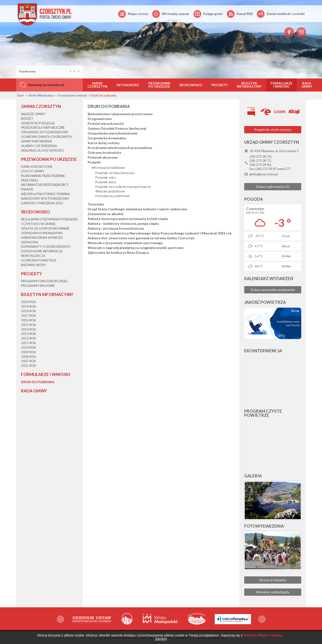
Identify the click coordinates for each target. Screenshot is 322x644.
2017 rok (29, 316)
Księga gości (208, 14)
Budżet (27, 119)
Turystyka (96, 204)
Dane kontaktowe (37, 167)
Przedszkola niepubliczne (43, 127)
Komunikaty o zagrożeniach (46, 247)
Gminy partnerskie (37, 141)
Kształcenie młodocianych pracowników (120, 148)
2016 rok (29, 320)
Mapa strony (133, 14)
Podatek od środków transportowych (123, 187)
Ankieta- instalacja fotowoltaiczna (116, 228)
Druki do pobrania (38, 382)
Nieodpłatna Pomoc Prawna (46, 194)
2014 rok (29, 329)
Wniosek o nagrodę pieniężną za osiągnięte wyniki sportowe (136, 248)
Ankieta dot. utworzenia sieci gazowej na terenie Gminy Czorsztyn (141, 238)
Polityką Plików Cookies (263, 635)
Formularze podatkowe (113, 196)
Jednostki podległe (38, 123)
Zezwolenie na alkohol (106, 214)
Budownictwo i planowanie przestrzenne (120, 114)
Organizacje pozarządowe (45, 132)
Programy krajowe (38, 286)
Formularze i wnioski (281, 85)
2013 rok (29, 334)
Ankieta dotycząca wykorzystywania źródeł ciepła (128, 219)
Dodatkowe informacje (42, 251)
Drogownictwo (100, 119)
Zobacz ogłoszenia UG (273, 187)
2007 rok (29, 361)
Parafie (27, 189)
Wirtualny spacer (171, 14)
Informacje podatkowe (108, 168)
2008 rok (29, 357)
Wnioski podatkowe (110, 191)
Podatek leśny (106, 182)
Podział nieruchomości (106, 124)
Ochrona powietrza (39, 260)
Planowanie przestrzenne (43, 176)
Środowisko (191, 85)
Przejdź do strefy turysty (273, 130)
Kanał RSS (240, 14)
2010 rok (29, 347)
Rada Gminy (307, 85)
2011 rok (29, 343)
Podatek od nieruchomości (115, 173)
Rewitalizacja (33, 256)
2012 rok (29, 338)
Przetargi (29, 180)
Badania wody (33, 265)
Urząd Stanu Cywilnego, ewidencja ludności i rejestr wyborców (137, 209)
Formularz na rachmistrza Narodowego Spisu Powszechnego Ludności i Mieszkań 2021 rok (160, 233)
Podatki (94, 162)
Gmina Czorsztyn (97, 85)
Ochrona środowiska (104, 153)
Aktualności (128, 85)
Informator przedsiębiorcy (45, 185)
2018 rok (29, 311)
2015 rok (29, 325)
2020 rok (29, 302)
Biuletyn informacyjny (249, 85)
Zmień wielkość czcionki (281, 14)
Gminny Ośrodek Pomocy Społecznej (117, 128)
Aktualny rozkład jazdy (273, 592)
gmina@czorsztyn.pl (264, 174)
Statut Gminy (33, 171)
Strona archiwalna (273, 580)
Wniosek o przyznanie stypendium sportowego (125, 243)
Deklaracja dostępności (42, 150)
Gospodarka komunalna (107, 138)
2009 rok (29, 352)
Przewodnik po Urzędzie (159, 85)
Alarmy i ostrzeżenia (39, 146)
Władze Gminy (33, 114)
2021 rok (29, 366)
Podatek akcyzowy (103, 157)
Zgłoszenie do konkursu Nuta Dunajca (118, 253)
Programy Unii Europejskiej (44, 281)
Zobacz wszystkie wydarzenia (273, 290)
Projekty (219, 85)
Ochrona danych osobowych (47, 137)
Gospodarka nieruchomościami (113, 133)
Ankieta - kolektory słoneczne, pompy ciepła (123, 224)
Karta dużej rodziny (104, 143)
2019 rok (29, 306)
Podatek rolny (106, 177)
